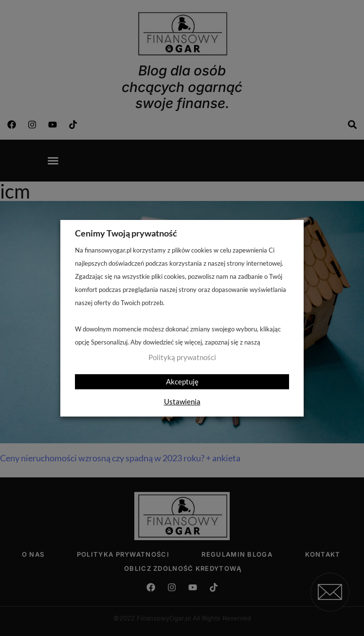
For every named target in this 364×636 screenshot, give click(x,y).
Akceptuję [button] (182, 382)
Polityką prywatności (182, 357)
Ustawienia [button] (182, 401)
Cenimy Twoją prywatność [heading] (126, 233)
